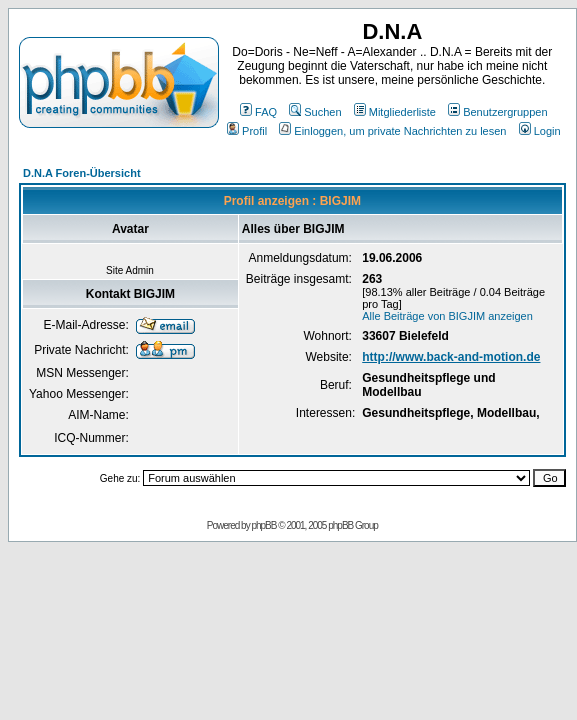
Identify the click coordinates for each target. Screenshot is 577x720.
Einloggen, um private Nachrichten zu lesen (392, 131)
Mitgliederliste (395, 112)
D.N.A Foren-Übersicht (82, 173)
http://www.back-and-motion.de (451, 357)
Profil (247, 131)
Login (540, 131)
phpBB (263, 525)
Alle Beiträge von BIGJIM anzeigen (447, 316)
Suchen (315, 112)
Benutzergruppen (497, 112)
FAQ (258, 112)
